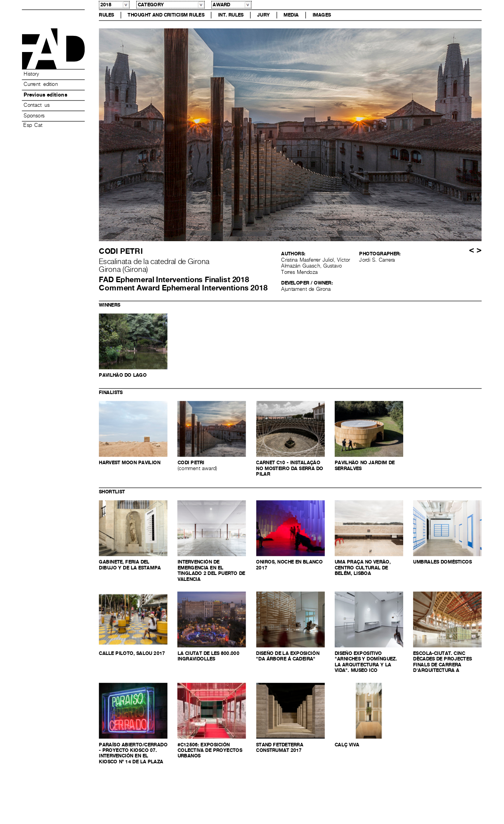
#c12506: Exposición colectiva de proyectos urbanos (210, 751)
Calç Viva (347, 745)
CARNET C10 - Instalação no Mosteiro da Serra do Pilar (289, 469)
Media (291, 15)
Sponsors (34, 116)
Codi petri (191, 463)
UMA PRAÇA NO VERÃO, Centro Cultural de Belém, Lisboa (363, 568)
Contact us (37, 106)
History (31, 74)
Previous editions (45, 95)
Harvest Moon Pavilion (130, 463)
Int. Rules (231, 15)
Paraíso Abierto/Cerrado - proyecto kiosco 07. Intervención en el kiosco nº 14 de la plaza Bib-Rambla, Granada (133, 756)
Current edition (41, 85)
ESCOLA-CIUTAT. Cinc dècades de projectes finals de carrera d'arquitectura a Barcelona (442, 665)
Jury (263, 15)
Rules (106, 15)
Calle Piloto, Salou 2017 (132, 653)
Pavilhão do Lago (123, 376)
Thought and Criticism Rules (166, 15)
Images (322, 15)
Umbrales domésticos (442, 562)
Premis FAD (54, 49)
